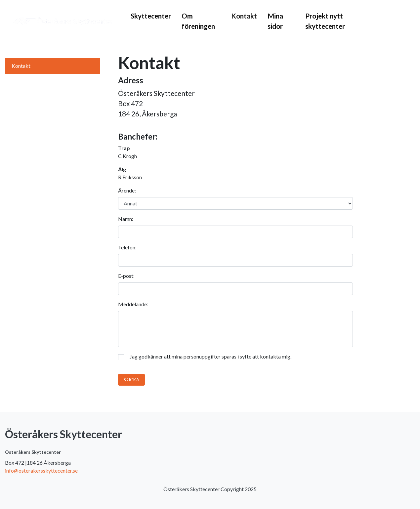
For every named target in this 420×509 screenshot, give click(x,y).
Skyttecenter (151, 16)
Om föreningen (198, 21)
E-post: (126, 276)
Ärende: (127, 190)
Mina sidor (275, 21)
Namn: (126, 219)
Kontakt (244, 16)
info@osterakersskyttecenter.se (41, 470)
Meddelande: (133, 304)
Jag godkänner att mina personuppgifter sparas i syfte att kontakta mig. (205, 357)
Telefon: (127, 247)
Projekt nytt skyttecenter (325, 21)
